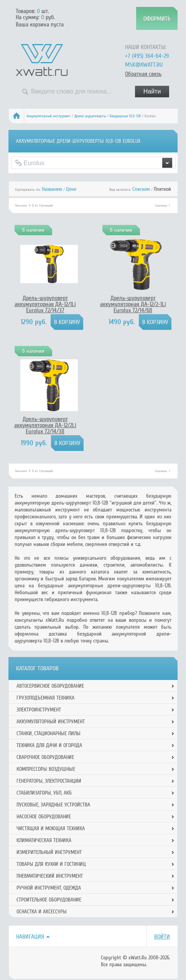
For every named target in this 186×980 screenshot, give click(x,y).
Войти (162, 937)
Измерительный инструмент (49, 852)
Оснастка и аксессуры (42, 912)
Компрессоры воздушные (46, 769)
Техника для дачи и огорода (49, 745)
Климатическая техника (44, 840)
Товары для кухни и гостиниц (51, 864)
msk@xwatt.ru (144, 65)
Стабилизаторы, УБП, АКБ (44, 793)
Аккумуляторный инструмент (49, 116)
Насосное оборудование (44, 817)
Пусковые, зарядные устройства (53, 805)
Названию (52, 189)
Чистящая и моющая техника (51, 828)
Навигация (30, 937)
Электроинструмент (39, 710)
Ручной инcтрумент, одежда (49, 888)
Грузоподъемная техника (45, 698)
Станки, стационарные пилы (49, 733)
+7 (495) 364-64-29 (147, 56)
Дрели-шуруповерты (90, 116)
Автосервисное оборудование (50, 686)
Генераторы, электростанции (49, 781)
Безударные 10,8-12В (125, 116)
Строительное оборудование (49, 900)
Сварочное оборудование (45, 757)
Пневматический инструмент (50, 876)
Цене (71, 189)
